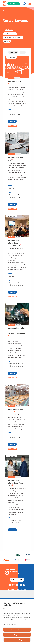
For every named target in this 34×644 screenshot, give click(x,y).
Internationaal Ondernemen (12, 38)
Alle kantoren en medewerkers (17, 590)
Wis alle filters (9, 30)
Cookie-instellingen (17, 640)
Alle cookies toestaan (17, 630)
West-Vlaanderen (9, 34)
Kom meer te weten (10, 624)
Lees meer (12, 122)
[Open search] (25, 4)
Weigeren (17, 635)
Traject (6, 41)
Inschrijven (13, 125)
